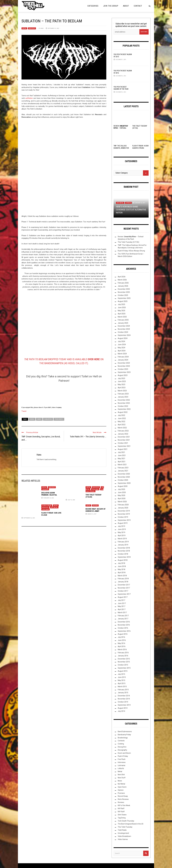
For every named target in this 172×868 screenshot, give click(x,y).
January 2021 (123, 471)
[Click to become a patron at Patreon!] (64, 394)
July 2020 (121, 489)
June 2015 (122, 677)
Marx (39, 419)
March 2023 (122, 391)
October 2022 (123, 406)
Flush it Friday (47, 505)
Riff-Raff (121, 812)
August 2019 (123, 523)
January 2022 (123, 434)
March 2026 (122, 280)
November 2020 (124, 477)
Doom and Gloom (124, 753)
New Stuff (32, 28)
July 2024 (121, 341)
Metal (24, 28)
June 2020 (122, 492)
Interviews (122, 762)
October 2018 (123, 554)
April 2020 (122, 498)
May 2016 (121, 643)
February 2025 (123, 320)
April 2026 (122, 277)
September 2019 (124, 520)
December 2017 (124, 585)
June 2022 (122, 418)
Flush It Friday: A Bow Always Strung (131, 251)
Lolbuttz (121, 768)
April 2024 (122, 351)
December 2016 (124, 622)
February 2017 (123, 616)
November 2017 (124, 588)
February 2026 (123, 283)
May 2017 (121, 606)
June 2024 (122, 345)
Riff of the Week (124, 805)
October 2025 (123, 295)
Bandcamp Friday (124, 735)
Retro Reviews (123, 799)
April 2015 (122, 683)
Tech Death (59, 419)
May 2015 (121, 680)
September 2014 (124, 705)
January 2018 (123, 582)
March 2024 (122, 354)
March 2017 (122, 613)
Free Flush (122, 759)
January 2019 (123, 545)
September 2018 (124, 557)
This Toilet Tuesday (94, 490)
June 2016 (122, 640)
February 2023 (123, 394)
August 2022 (123, 412)
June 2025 (122, 308)
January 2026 (123, 286)
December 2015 (124, 659)
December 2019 (124, 511)
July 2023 (121, 378)
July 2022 (121, 415)
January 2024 (123, 360)
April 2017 (122, 609)
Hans (42, 28)
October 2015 (123, 665)
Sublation (48, 419)
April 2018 (122, 573)
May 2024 (121, 348)
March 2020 (122, 502)
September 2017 (124, 594)
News (120, 781)
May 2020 (121, 495)
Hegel (32, 419)
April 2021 (122, 462)
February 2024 (123, 357)
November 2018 (124, 551)
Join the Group (111, 6)
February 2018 (123, 579)
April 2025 (122, 314)
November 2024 (124, 329)
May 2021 (121, 459)
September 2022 (124, 409)
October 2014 (123, 702)
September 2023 (124, 372)
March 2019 (122, 539)
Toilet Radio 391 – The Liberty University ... (88, 437)
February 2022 (123, 431)
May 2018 (121, 569)
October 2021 (123, 443)
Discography (122, 750)
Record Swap (123, 796)
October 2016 (123, 628)
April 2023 (122, 388)
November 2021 (124, 440)
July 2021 (121, 452)
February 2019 (123, 542)
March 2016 (122, 650)
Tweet (24, 411)
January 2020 (123, 508)
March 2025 (122, 317)
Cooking (121, 744)
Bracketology (123, 738)
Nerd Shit (121, 775)
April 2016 (122, 646)
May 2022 (121, 422)
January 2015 (123, 693)
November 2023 (124, 366)
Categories (93, 6)
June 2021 (122, 455)
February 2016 (123, 653)
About (126, 6)
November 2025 (124, 292)
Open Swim (95, 489)
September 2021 (124, 446)
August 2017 (123, 597)
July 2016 (121, 637)
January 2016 (123, 656)
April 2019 (122, 536)
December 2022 (124, 400)
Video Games (123, 839)
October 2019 (123, 517)
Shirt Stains (122, 815)
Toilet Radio (122, 830)
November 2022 (124, 403)
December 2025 (124, 289)
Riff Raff (121, 808)
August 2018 (123, 560)
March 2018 (122, 576)
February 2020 (123, 505)
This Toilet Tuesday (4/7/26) (128, 242)
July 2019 (121, 526)
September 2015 (124, 668)
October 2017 (123, 591)
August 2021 (123, 449)
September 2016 (124, 631)
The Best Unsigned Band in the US (131, 824)
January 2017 (123, 619)
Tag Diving (122, 818)
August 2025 (123, 301)
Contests (121, 741)
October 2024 (123, 332)
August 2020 (123, 486)
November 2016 (124, 625)
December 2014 (124, 696)
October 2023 (123, 369)
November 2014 (124, 699)
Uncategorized (123, 833)
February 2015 (123, 690)
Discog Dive (122, 747)
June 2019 (122, 529)
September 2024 (124, 335)
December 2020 (124, 474)
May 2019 (121, 532)
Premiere (45, 489)
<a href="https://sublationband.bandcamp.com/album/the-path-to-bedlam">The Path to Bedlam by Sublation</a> (64, 168)
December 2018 (124, 548)
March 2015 (122, 687)
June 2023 (122, 381)
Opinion (128, 203)
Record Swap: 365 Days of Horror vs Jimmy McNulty (95, 511)
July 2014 (121, 711)
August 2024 (123, 338)
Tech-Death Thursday (126, 821)
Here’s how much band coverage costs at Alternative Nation (131, 210)
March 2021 (122, 465)
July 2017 (121, 600)
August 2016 (123, 634)
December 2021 (124, 437)
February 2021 (123, 468)
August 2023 (123, 375)
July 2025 (121, 304)
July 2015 (121, 674)
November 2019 (124, 514)
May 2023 (121, 384)
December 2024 (124, 326)
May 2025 (121, 311)
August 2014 (123, 708)
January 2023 (123, 397)
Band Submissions (125, 732)
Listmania (121, 765)
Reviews (95, 505)
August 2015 (123, 671)
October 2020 (123, 480)
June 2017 (122, 603)
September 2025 (124, 298)
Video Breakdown (124, 836)
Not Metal (54, 507)
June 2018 (122, 566)
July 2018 (121, 563)
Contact (138, 6)
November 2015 (124, 662)
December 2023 (124, 363)
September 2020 (124, 483)
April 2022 (122, 425)
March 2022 (122, 428)
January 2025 (123, 323)
